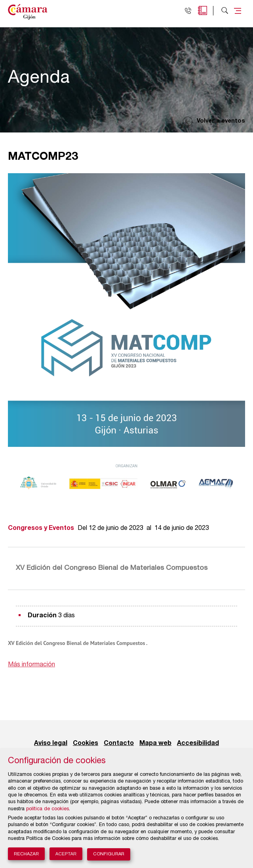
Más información (31, 665)
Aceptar (66, 854)
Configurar (109, 854)
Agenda (203, 10)
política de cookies (48, 809)
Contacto (119, 743)
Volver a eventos (221, 121)
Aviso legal (51, 743)
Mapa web (155, 743)
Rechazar (26, 854)
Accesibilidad (198, 743)
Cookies (86, 743)
